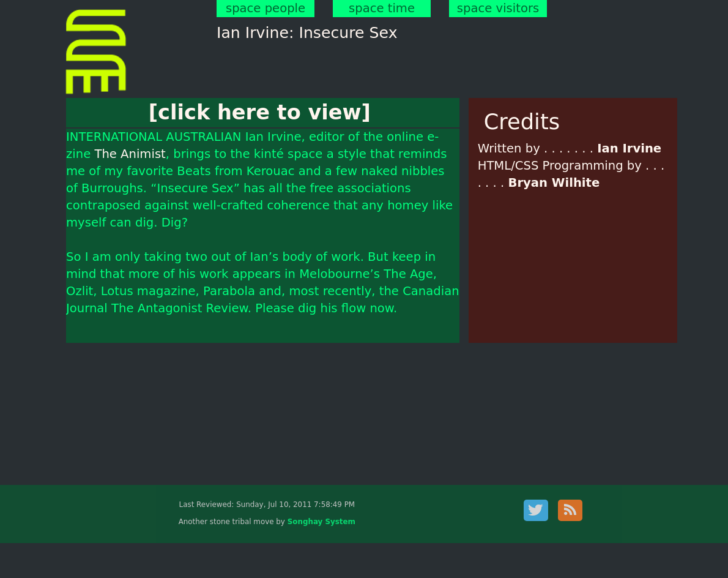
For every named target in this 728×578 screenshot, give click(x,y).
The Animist (130, 154)
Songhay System (321, 522)
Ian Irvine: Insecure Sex (307, 33)
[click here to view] (260, 112)
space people (266, 8)
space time (382, 8)
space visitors (498, 8)
